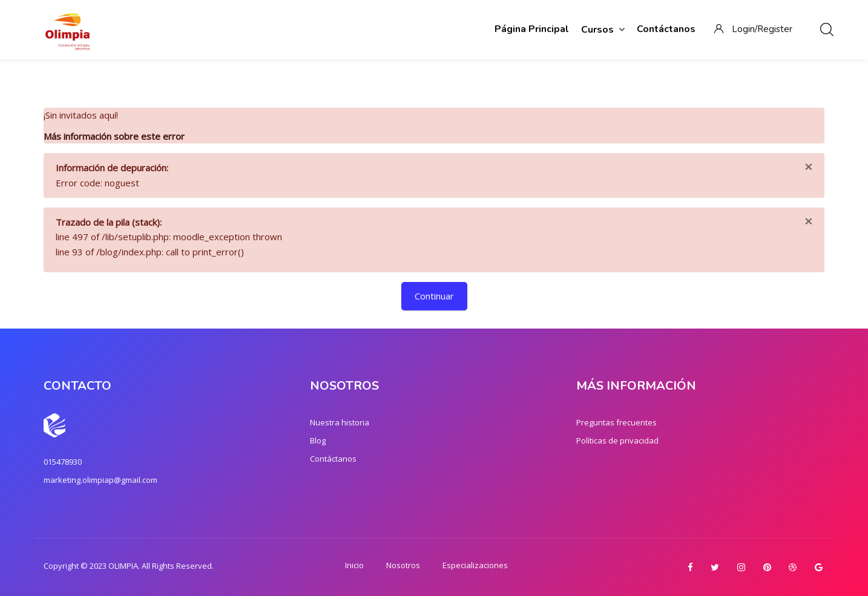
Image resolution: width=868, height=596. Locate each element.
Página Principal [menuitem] (532, 29)
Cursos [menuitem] (603, 29)
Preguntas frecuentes (616, 422)
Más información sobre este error (114, 136)
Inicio (354, 565)
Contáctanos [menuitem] (666, 29)
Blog (318, 440)
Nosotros (403, 565)
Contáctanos (333, 459)
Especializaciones (475, 565)
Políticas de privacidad (617, 440)
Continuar (434, 296)
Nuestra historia (340, 422)
